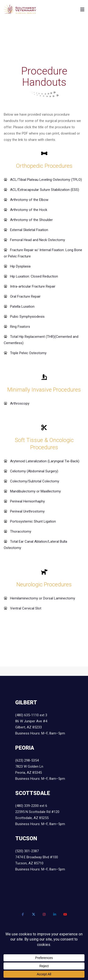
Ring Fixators (20, 327)
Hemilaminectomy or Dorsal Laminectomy (43, 598)
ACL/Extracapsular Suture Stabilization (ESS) (45, 190)
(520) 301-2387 (27, 851)
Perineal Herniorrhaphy (27, 501)
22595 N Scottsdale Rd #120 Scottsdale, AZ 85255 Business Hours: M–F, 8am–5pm (40, 818)
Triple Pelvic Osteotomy (28, 353)
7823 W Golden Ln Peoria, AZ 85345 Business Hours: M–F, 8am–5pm (40, 773)
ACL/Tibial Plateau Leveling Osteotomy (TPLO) (46, 180)
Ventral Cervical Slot (26, 608)
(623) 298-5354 (27, 760)
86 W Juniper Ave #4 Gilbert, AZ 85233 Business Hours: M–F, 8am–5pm (40, 727)
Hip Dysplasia (20, 266)
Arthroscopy (20, 403)
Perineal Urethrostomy (27, 511)
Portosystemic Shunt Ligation (33, 521)
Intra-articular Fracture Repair (33, 286)
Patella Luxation (22, 306)
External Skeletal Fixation (29, 230)
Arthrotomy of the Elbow (29, 200)
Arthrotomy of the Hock (29, 210)
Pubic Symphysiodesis (27, 317)
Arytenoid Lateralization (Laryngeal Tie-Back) (45, 461)
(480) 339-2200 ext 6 (31, 806)
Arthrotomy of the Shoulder (31, 220)
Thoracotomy (21, 531)
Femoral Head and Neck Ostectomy (38, 240)
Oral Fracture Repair (25, 296)
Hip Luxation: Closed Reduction (34, 276)
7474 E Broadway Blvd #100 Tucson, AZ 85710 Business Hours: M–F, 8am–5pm (40, 863)
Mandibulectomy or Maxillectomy (35, 491)
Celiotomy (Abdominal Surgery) (34, 471)
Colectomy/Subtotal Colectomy (35, 481)
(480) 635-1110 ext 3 (31, 715)
